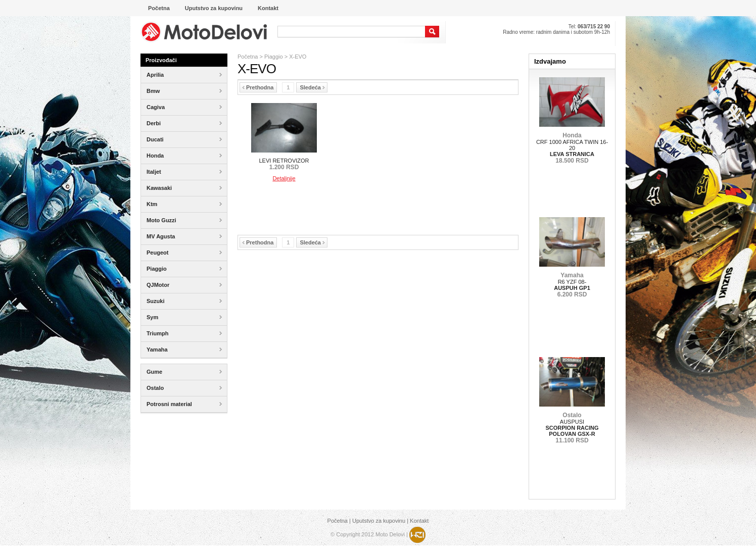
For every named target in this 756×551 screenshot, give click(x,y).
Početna (248, 57)
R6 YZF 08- (572, 285)
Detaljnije (284, 178)
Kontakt (419, 521)
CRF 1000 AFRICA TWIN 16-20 (572, 148)
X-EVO (298, 57)
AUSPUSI (572, 428)
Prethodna (258, 87)
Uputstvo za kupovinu (379, 521)
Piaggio (274, 57)
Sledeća (312, 87)
